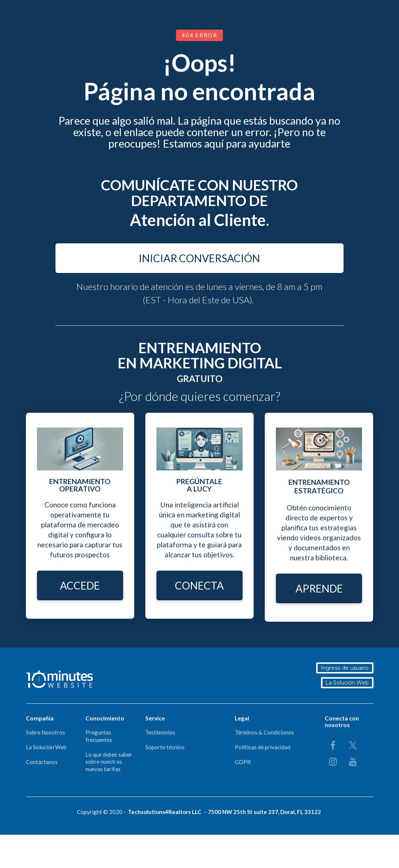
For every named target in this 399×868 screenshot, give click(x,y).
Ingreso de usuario (346, 668)
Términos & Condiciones (264, 732)
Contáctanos (42, 762)
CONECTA (199, 585)
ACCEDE (80, 585)
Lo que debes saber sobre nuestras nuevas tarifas (109, 762)
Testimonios (160, 732)
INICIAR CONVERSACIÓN (199, 258)
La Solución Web (348, 683)
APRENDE (319, 588)
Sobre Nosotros (45, 732)
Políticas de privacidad (263, 747)
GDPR (243, 762)
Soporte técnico (165, 747)
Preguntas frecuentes (99, 736)
